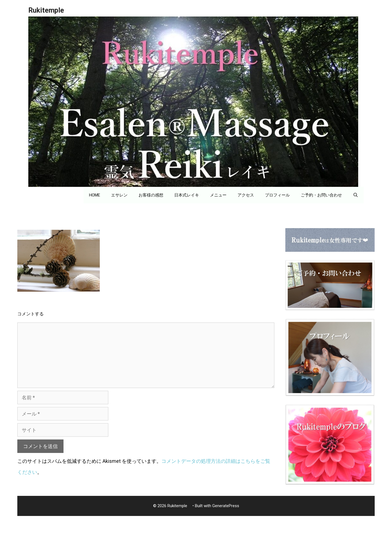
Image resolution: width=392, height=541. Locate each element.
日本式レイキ (187, 195)
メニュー (218, 195)
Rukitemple (50, 10)
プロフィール (277, 195)
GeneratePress (226, 506)
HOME (95, 195)
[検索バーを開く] (356, 195)
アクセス (246, 195)
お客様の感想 (151, 195)
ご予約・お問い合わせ (321, 195)
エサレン (119, 195)
